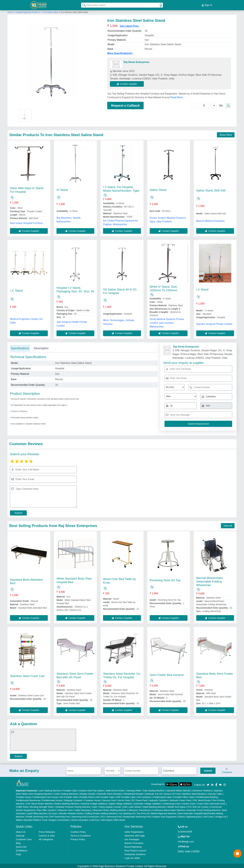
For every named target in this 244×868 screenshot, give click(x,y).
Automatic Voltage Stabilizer (147, 803)
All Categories (46, 838)
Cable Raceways (83, 809)
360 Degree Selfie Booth (113, 819)
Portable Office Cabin (184, 796)
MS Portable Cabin (106, 796)
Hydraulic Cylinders (158, 799)
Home (10, 11)
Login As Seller (132, 857)
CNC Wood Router (202, 799)
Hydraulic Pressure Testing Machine (73, 806)
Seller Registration (134, 831)
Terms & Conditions (81, 835)
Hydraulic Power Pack (180, 799)
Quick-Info (21, 846)
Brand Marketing (133, 846)
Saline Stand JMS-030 (211, 190)
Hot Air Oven (124, 799)
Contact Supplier (128, 83)
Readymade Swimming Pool (137, 816)
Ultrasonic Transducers (140, 809)
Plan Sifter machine (46, 809)
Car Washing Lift (127, 813)
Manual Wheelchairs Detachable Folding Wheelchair (210, 581)
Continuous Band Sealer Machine (169, 809)
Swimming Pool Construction (85, 816)
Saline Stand (158, 189)
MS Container (144, 796)
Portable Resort (87, 796)
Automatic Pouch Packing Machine (203, 809)
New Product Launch (135, 850)
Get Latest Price (129, 25)
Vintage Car (221, 816)
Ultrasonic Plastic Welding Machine (110, 809)
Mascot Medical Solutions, (211, 220)
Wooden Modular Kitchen (71, 813)
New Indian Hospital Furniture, (27, 222)
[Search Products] (83, 5)
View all (228, 525)
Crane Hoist (203, 803)
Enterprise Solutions (135, 853)
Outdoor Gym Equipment (164, 816)
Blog (18, 842)
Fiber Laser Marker (132, 806)
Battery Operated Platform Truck (32, 819)
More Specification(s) (120, 52)
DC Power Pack (140, 799)
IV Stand (62, 189)
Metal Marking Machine (154, 806)
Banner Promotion (134, 842)
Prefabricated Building (207, 796)
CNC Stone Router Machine (39, 803)
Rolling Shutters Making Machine (101, 813)
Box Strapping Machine (41, 793)
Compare (227, 770)
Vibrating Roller (134, 790)
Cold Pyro (95, 819)
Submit (18, 512)
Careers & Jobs (47, 835)
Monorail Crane (218, 803)
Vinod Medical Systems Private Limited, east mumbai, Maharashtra (167, 322)
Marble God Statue (176, 806)
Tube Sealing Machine (154, 790)
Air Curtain (203, 806)
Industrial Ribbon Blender (178, 790)
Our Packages (132, 838)
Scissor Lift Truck (172, 793)
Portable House (23, 796)
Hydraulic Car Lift (154, 793)
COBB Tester (22, 806)
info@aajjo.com (186, 841)
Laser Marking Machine (50, 790)
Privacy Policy (78, 838)
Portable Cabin (70, 790)
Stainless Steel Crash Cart (27, 675)
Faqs (18, 853)
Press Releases (47, 831)
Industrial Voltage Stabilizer (94, 803)
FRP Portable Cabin (126, 796)
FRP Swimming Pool (60, 816)
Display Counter (88, 793)
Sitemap (20, 835)
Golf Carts (208, 816)
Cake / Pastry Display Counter (107, 806)
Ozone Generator (80, 819)
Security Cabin (215, 793)
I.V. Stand (16, 290)
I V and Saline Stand (49, 11)
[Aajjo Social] (208, 783)
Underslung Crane (172, 803)
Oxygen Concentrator (59, 819)
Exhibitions (22, 850)
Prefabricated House (52, 799)
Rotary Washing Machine (67, 803)
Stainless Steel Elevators (194, 793)
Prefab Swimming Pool (37, 816)
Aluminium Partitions (202, 790)
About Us (21, 831)
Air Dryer (53, 813)
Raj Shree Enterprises (136, 61)
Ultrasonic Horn (65, 809)
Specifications (20, 347)
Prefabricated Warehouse (28, 799)
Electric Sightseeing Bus (190, 816)
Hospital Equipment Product (27, 11)
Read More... (178, 96)
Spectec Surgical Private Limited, (215, 323)
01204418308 (185, 831)
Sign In (207, 5)
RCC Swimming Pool (111, 816)
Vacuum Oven (109, 799)
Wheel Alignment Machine (164, 813)
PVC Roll (192, 806)
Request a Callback (125, 105)
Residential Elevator (134, 793)
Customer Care (24, 838)
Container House (92, 799)
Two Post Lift (143, 813)
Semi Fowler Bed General (167, 674)
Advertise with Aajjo (135, 835)
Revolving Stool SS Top (165, 579)
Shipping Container (73, 799)
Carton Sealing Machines (66, 793)
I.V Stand (202, 289)
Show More (226, 134)
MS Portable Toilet (69, 796)
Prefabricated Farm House (45, 796)
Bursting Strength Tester (42, 806)
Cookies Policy (78, 831)
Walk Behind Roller (115, 790)
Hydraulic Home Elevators (110, 793)
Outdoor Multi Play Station (92, 790)
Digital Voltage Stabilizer (121, 803)
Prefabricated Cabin (162, 796)
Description (41, 347)
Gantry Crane (189, 803)
